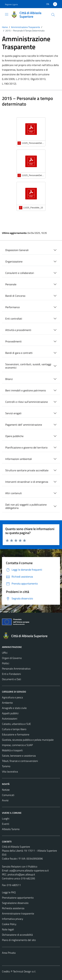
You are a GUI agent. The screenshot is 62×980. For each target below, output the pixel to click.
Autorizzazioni (10, 719)
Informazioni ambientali (19, 459)
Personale (11, 284)
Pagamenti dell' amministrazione (24, 425)
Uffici (5, 653)
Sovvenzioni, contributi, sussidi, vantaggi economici (28, 366)
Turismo (6, 766)
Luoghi (6, 818)
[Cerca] (53, 15)
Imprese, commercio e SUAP (17, 745)
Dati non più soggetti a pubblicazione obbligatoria (26, 506)
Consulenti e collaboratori (20, 273)
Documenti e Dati (11, 679)
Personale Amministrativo (16, 669)
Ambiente (7, 703)
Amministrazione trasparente (18, 913)
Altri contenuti (14, 493)
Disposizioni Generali (17, 250)
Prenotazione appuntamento (18, 898)
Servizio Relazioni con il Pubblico (20, 866)
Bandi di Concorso (15, 296)
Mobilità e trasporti (12, 750)
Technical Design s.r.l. (24, 971)
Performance (12, 307)
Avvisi (5, 800)
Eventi (6, 824)
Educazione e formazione (16, 734)
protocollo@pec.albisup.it (21, 874)
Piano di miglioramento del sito (19, 940)
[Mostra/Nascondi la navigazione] (7, 14)
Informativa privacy (13, 919)
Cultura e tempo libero (14, 729)
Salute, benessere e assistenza (19, 756)
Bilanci (9, 379)
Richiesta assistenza (13, 908)
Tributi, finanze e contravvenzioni (20, 761)
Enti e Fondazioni (11, 674)
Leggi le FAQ (9, 892)
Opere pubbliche (14, 436)
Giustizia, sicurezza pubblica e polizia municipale (28, 740)
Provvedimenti (13, 341)
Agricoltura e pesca (12, 697)
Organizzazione (14, 261)
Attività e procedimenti (18, 330)
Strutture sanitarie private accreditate (27, 470)
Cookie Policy (9, 924)
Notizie (6, 790)
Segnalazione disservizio (15, 903)
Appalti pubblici (10, 713)
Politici (6, 663)
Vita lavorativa (10, 771)
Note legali (8, 929)
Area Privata (9, 953)
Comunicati (8, 795)
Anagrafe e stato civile (14, 708)
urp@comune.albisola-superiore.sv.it (29, 870)
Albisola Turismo (11, 829)
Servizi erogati (13, 413)
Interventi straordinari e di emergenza (27, 482)
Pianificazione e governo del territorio (26, 447)
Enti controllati (14, 319)
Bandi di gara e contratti (19, 353)
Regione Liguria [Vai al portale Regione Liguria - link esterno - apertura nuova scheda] (11, 4)
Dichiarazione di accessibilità (17, 935)
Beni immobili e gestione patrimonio (26, 390)
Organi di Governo (12, 658)
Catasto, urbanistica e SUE (16, 724)
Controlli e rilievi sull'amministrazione (27, 402)
